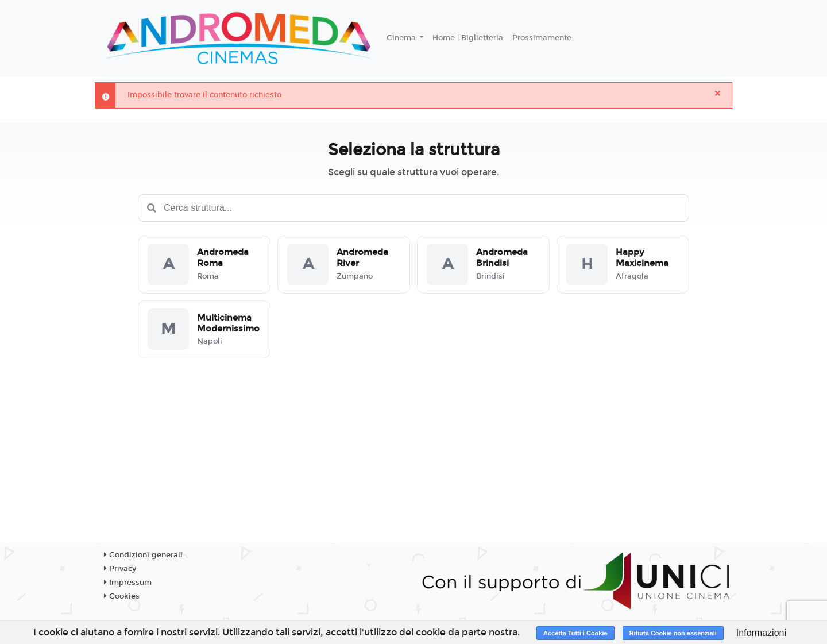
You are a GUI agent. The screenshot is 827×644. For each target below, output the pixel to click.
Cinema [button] (402, 38)
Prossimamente (542, 38)
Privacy (120, 569)
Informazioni (761, 633)
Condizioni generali (143, 555)
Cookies (122, 596)
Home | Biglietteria (468, 38)
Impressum (128, 583)
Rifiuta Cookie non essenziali (673, 633)
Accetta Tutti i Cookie (575, 633)
